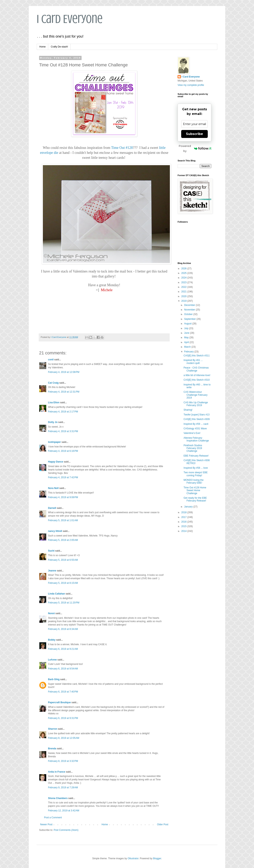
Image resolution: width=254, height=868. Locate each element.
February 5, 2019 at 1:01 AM (63, 520)
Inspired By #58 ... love (196, 468)
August (188, 324)
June (187, 333)
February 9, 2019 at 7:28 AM (63, 788)
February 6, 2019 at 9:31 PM (63, 718)
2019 (184, 301)
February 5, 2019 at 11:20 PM (64, 603)
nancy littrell (55, 531)
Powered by (195, 148)
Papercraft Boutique (59, 702)
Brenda (52, 749)
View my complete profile (191, 85)
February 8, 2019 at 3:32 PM (63, 761)
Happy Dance (56, 462)
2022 (184, 287)
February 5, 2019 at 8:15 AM (63, 583)
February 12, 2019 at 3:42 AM (64, 811)
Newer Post (46, 824)
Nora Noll (53, 488)
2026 (184, 269)
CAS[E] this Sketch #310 (197, 380)
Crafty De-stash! (59, 47)
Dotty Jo (53, 422)
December (190, 305)
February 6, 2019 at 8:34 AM (63, 629)
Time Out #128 (122, 148)
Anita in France (57, 772)
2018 (184, 512)
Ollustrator (133, 858)
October (189, 314)
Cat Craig (53, 383)
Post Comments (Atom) (66, 830)
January (189, 507)
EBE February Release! (196, 456)
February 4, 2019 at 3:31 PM (63, 431)
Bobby (52, 640)
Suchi (51, 551)
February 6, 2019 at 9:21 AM (63, 649)
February (189, 352)
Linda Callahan (56, 594)
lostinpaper (54, 442)
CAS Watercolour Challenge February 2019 (195, 395)
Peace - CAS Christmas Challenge (196, 369)
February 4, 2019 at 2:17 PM (63, 412)
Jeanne (52, 571)
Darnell (52, 508)
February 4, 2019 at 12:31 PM (64, 392)
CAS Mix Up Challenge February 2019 (196, 404)
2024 (184, 278)
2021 (184, 292)
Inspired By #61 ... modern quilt (193, 362)
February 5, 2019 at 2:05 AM (63, 540)
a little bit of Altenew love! (197, 375)
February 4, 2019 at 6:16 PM (63, 451)
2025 (184, 273)
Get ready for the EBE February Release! (195, 499)
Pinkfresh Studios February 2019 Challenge (193, 448)
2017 (184, 517)
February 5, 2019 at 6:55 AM (63, 560)
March (188, 347)
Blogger (157, 858)
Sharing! (188, 410)
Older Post (163, 824)
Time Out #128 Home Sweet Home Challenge (195, 490)
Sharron (53, 729)
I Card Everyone (70, 19)
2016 (184, 522)
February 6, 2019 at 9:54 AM (63, 669)
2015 (184, 526)
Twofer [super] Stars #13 (197, 415)
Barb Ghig (54, 679)
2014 (184, 531)
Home (42, 47)
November (190, 310)
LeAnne (52, 660)
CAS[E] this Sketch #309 (197, 419)
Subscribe (194, 134)
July (187, 328)
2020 (184, 296)
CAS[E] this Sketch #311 (197, 356)
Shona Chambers (58, 798)
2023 (184, 282)
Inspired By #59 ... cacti (196, 424)
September (190, 319)
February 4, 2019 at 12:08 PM (64, 372)
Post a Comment (53, 818)
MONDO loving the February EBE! (194, 481)
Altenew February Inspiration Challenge (196, 439)
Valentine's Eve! (192, 433)
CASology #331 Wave (195, 429)
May (187, 338)
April (187, 342)
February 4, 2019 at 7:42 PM (63, 477)
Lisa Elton (54, 402)
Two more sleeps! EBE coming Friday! (196, 474)
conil (51, 360)
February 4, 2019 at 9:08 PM (63, 497)
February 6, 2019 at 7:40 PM (63, 692)
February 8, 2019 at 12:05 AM (64, 738)
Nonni (51, 613)
